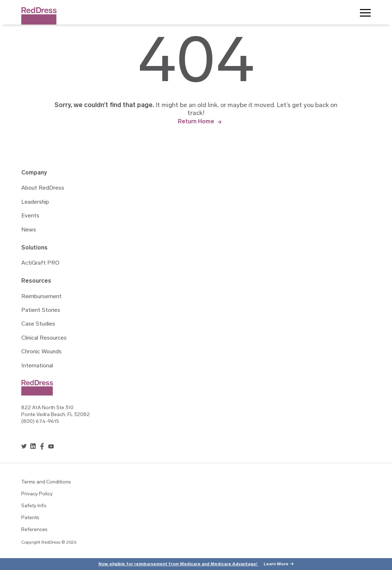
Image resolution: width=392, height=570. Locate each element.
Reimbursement (41, 297)
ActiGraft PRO (40, 263)
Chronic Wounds (41, 352)
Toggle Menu (365, 14)
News (29, 230)
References (34, 530)
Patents (30, 518)
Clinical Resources (44, 338)
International (37, 366)
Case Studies (38, 324)
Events (30, 216)
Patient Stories (41, 310)
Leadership (35, 202)
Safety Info (34, 506)
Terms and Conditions (46, 482)
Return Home (196, 121)
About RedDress (43, 188)
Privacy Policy (37, 494)
